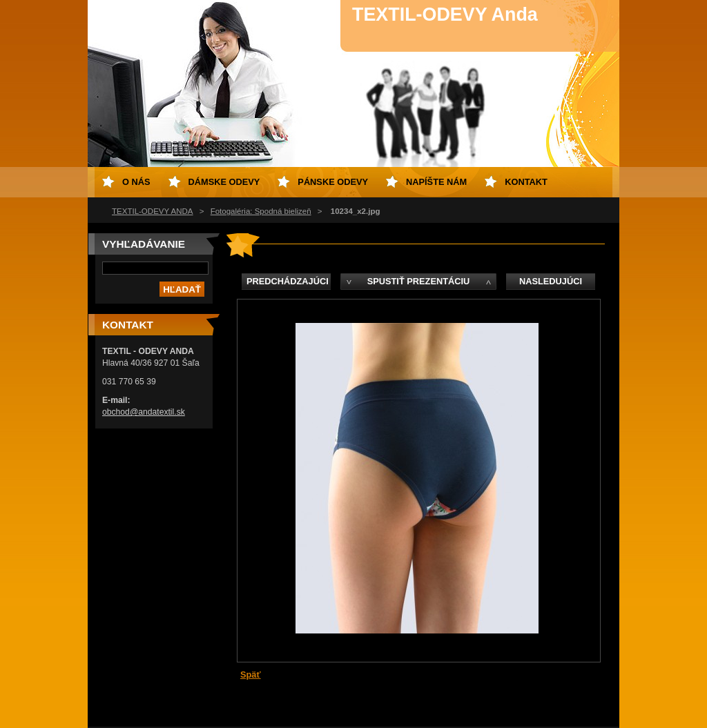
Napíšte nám (436, 182)
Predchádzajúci (288, 281)
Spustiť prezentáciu (419, 281)
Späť (251, 675)
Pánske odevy (333, 182)
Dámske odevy (224, 182)
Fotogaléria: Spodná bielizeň (261, 211)
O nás (136, 182)
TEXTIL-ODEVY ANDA (153, 211)
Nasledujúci (551, 281)
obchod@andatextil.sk (144, 412)
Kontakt (526, 182)
